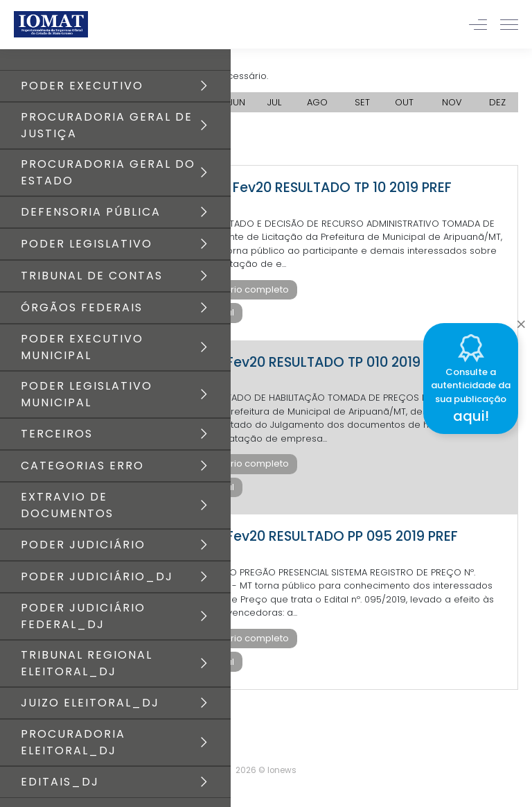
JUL (274, 102)
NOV (452, 102)
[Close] (521, 321)
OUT (404, 102)
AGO (317, 102)
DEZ (497, 102)
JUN (237, 102)
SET (362, 102)
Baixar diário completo (237, 289)
